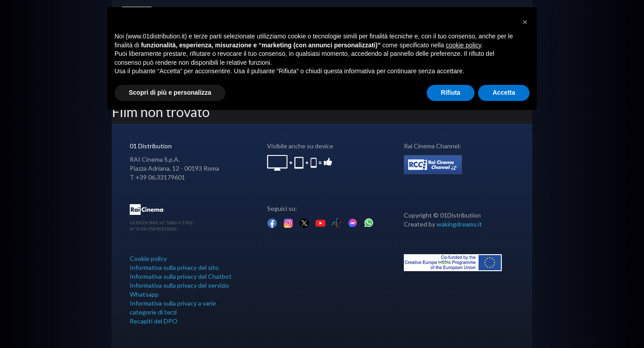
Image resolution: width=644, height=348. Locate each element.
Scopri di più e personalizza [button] (170, 92)
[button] (525, 21)
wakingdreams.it (459, 224)
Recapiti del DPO (154, 321)
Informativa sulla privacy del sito (174, 267)
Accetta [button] (504, 92)
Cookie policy (148, 258)
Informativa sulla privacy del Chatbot (181, 276)
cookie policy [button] (464, 45)
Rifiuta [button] (451, 92)
